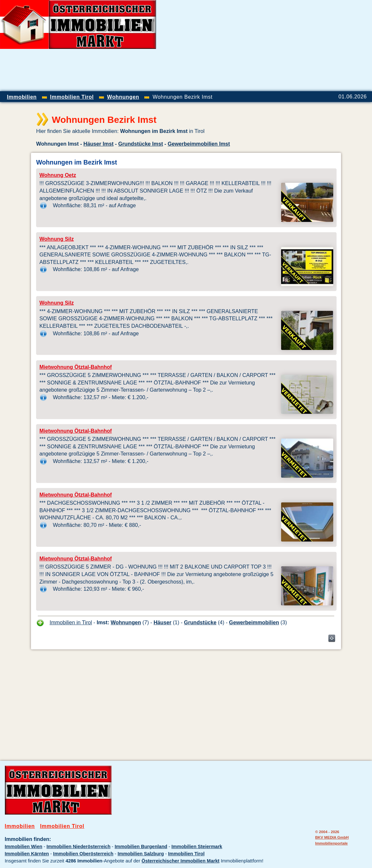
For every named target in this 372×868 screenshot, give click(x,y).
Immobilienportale (331, 843)
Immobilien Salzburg (141, 854)
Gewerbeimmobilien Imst (199, 144)
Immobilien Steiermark (197, 846)
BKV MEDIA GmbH (332, 837)
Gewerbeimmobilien (254, 622)
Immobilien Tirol (62, 826)
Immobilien (20, 826)
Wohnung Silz (57, 239)
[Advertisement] (296, 46)
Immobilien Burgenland (141, 846)
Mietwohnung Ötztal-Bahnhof (76, 367)
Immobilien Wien (24, 846)
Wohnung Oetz (58, 175)
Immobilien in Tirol (71, 622)
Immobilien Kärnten (27, 854)
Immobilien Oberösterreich (83, 854)
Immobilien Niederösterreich (79, 846)
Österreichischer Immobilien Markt (181, 861)
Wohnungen (126, 622)
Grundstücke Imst (141, 144)
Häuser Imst (99, 144)
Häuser (162, 622)
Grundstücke (200, 622)
